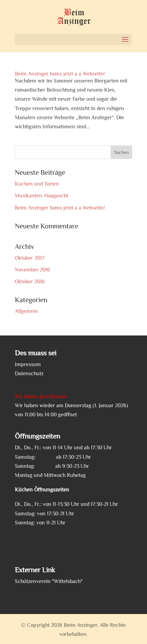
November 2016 (33, 270)
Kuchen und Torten (37, 184)
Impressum (28, 364)
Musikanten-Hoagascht (41, 196)
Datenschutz (29, 374)
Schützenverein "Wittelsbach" (49, 581)
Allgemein (26, 311)
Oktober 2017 (30, 258)
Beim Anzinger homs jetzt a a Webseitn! (60, 74)
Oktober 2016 (30, 282)
